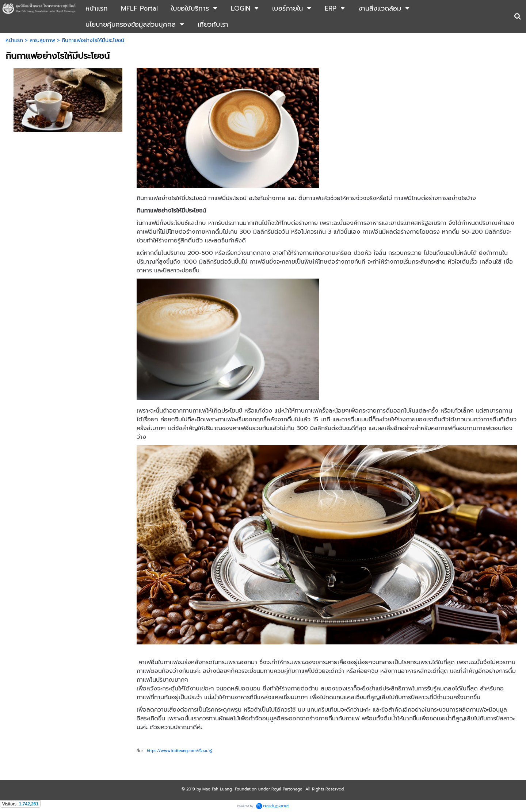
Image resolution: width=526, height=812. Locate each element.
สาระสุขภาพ (42, 40)
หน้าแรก (14, 40)
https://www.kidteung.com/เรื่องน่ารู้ (179, 751)
